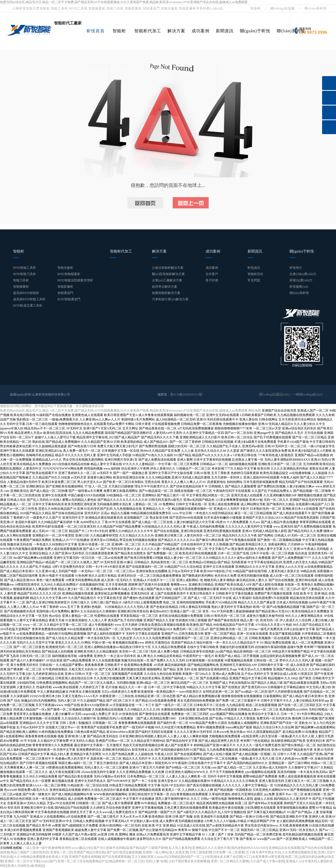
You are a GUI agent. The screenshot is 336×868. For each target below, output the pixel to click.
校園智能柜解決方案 (166, 293)
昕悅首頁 (96, 31)
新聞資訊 (225, 31)
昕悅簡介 (296, 268)
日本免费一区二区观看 (229, 852)
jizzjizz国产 (48, 861)
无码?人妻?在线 (156, 861)
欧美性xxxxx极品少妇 (77, 848)
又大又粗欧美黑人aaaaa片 (149, 857)
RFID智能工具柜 (25, 268)
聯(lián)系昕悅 (316, 8)
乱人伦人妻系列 (180, 848)
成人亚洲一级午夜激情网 (43, 848)
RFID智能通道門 (69, 299)
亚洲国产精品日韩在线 (89, 852)
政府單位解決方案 (165, 287)
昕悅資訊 (254, 268)
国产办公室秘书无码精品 (111, 848)
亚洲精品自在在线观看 (284, 848)
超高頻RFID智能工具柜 (29, 299)
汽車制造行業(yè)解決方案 (170, 299)
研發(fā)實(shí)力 (301, 280)
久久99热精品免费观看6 (30, 857)
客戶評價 (212, 280)
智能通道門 (65, 293)
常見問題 (254, 280)
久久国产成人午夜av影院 (267, 861)
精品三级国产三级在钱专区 (30, 852)
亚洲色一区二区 (61, 852)
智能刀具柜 (21, 280)
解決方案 (176, 31)
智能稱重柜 (21, 287)
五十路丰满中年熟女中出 (263, 852)
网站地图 (255, 411)
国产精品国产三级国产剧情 (148, 848)
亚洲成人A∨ (295, 861)
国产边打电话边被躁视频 (124, 852)
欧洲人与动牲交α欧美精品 (26, 866)
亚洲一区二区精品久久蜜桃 (230, 861)
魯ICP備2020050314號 (185, 394)
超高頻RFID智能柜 (26, 293)
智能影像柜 (65, 287)
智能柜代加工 (148, 31)
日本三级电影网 (201, 852)
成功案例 (201, 31)
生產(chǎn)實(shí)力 (303, 274)
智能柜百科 (255, 274)
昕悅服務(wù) (299, 287)
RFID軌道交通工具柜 (28, 306)
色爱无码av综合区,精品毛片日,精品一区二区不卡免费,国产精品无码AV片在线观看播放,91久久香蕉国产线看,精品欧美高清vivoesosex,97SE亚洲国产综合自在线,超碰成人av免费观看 (124, 2)
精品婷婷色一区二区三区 (127, 861)
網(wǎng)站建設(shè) (277, 394)
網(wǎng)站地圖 (283, 8)
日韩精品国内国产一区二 (186, 857)
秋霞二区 (291, 857)
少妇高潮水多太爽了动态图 (223, 857)
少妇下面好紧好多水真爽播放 (189, 861)
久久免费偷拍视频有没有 (299, 852)
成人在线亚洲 (178, 852)
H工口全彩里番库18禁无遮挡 (264, 857)
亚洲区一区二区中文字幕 (22, 861)
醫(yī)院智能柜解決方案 (168, 274)
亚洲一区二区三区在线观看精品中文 (83, 861)
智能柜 (256, 8)
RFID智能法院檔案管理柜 (75, 280)
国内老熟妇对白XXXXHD (249, 848)
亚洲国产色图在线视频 (85, 857)
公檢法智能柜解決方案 (168, 268)
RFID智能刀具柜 (25, 274)
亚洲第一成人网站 (155, 852)
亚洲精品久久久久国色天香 (211, 848)
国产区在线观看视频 (116, 857)
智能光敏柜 (65, 268)
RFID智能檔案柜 (69, 274)
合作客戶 (212, 274)
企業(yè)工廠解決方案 (167, 280)
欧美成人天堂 (58, 857)
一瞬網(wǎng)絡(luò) (309, 394)
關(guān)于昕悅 (255, 31)
